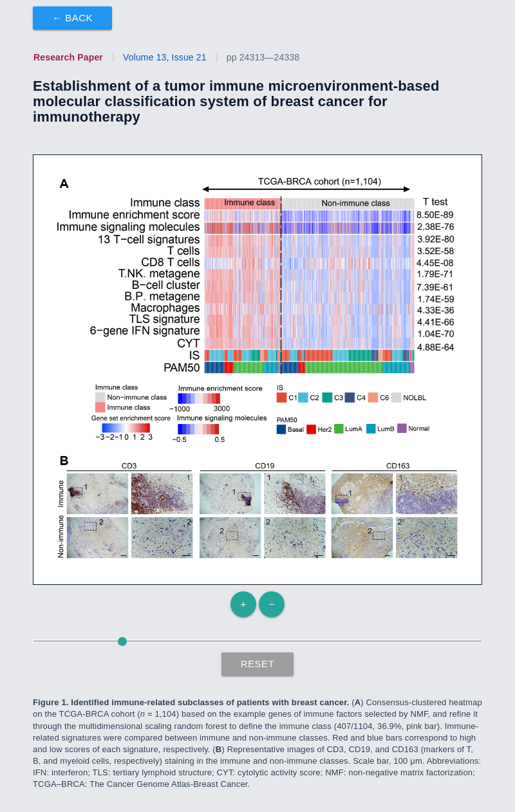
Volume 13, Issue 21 (165, 57)
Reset (258, 664)
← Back (72, 18)
